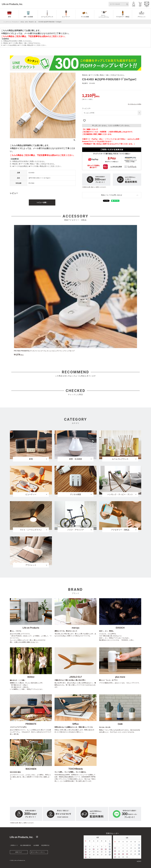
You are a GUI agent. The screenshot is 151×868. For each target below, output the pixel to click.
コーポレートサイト (39, 852)
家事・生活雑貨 (28, 17)
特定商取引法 (45, 845)
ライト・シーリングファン (104, 16)
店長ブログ (19, 852)
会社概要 (36, 845)
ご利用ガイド (14, 845)
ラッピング (87, 108)
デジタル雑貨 (85, 17)
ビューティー (66, 17)
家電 (9, 17)
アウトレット (142, 17)
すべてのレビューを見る (135, 104)
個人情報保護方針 (26, 845)
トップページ (7, 22)
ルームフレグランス (47, 17)
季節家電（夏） (33, 22)
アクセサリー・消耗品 (123, 17)
